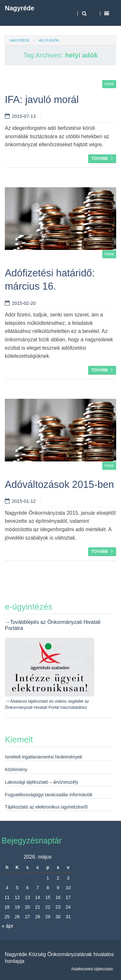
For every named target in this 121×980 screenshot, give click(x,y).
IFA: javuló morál (42, 100)
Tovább (102, 158)
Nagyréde (20, 8)
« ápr (7, 926)
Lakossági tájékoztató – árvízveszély (41, 782)
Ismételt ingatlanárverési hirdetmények (44, 757)
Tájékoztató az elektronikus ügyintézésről (46, 807)
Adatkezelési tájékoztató (92, 969)
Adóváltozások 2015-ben (59, 485)
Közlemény (16, 769)
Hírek (109, 84)
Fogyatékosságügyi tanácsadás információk (49, 795)
